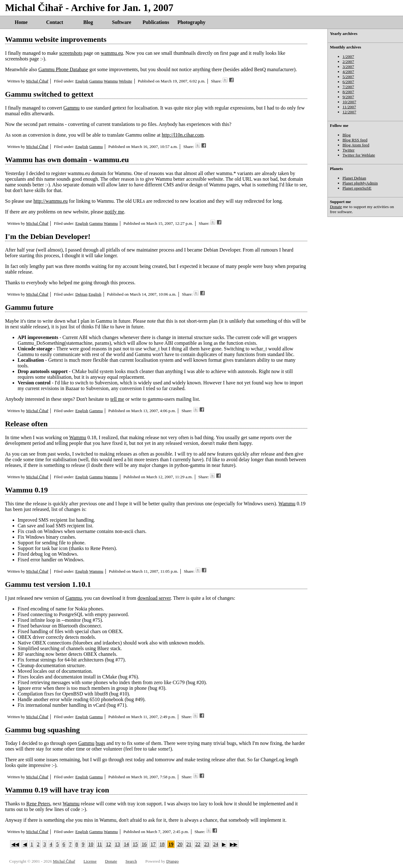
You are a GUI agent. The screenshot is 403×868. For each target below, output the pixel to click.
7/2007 (348, 87)
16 (144, 844)
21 (189, 844)
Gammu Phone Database (63, 69)
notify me (114, 212)
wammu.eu (112, 53)
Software (122, 22)
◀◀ (15, 844)
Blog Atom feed (356, 145)
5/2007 (348, 77)
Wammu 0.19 (26, 490)
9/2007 (348, 97)
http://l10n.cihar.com (183, 135)
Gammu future (29, 307)
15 (135, 844)
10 (91, 844)
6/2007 (348, 82)
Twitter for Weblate (359, 155)
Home (21, 22)
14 (126, 844)
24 (216, 844)
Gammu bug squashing (42, 730)
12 (108, 844)
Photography (192, 22)
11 (100, 844)
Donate (336, 207)
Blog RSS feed (355, 140)
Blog (88, 22)
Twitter (349, 150)
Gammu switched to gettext (49, 94)
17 (153, 844)
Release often (26, 424)
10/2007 (349, 102)
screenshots (71, 53)
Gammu (96, 81)
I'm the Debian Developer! (48, 236)
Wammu (111, 81)
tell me (117, 399)
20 (180, 844)
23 (207, 844)
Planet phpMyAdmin (360, 183)
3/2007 (348, 67)
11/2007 (349, 107)
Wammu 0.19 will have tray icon (57, 790)
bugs (100, 743)
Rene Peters (38, 804)
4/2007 (348, 72)
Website (125, 81)
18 (162, 844)
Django (172, 861)
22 (198, 844)
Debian (81, 294)
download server (154, 598)
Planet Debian (354, 178)
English (82, 81)
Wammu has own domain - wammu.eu (67, 160)
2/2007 (348, 62)
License (90, 861)
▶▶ (234, 844)
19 (171, 844)
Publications (156, 22)
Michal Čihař (37, 81)
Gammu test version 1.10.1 (48, 584)
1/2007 (348, 57)
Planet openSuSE (357, 188)
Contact (54, 22)
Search (131, 861)
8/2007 (348, 92)
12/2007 (349, 112)
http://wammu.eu (51, 201)
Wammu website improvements (56, 39)
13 (117, 844)
